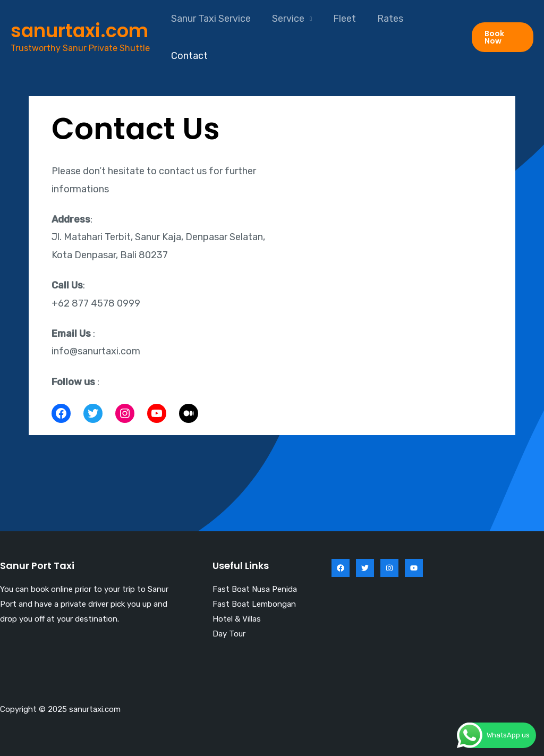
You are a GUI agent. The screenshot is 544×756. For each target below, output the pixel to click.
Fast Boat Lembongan (254, 604)
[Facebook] (341, 568)
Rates (383, 19)
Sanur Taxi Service (210, 19)
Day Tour (229, 634)
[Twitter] (365, 568)
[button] (502, 37)
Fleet (339, 19)
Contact (188, 56)
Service (285, 19)
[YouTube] (414, 568)
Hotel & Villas (237, 619)
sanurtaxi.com (79, 31)
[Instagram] (389, 568)
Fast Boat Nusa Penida (255, 589)
